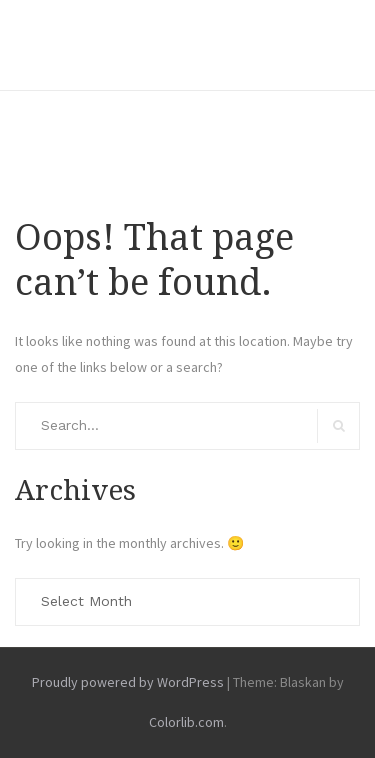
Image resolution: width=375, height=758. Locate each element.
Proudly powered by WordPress (128, 682)
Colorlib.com (186, 722)
